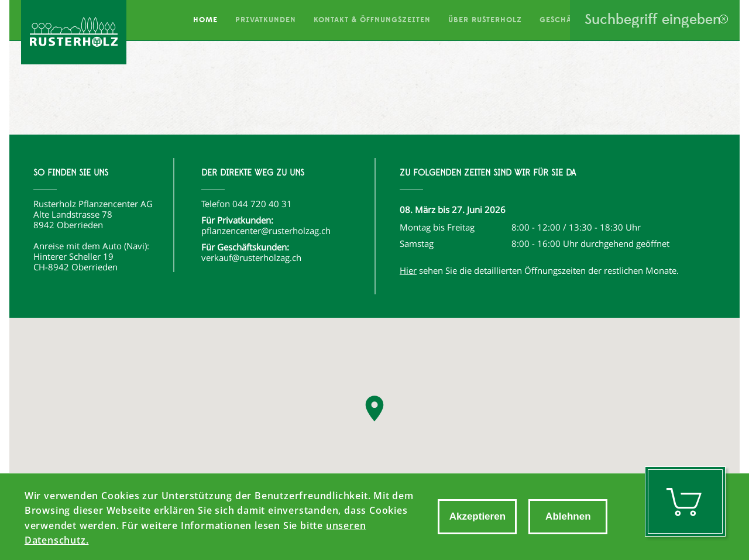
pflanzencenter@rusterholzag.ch (266, 231)
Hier (408, 270)
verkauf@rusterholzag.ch (251, 257)
